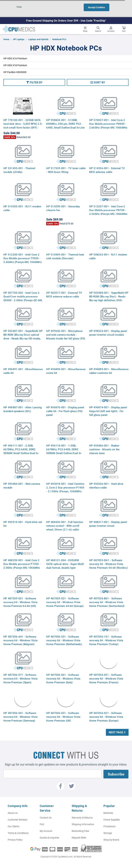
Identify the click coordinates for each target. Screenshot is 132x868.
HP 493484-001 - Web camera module (22, 486)
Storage (108, 833)
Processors (109, 826)
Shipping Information (83, 824)
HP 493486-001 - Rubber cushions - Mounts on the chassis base (104, 449)
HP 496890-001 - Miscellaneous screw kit (66, 371)
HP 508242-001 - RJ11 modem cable (108, 256)
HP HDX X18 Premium (15, 65)
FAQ (42, 824)
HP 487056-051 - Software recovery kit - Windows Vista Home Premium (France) (106, 678)
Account (111, 29)
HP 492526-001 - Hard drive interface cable (106, 486)
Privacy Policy (15, 840)
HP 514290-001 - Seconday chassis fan (63, 208)
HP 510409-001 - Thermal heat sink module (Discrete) (65, 256)
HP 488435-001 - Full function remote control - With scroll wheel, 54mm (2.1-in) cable (65, 526)
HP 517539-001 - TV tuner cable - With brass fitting (66, 170)
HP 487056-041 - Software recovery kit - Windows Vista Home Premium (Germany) (20, 717)
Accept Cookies (96, 7)
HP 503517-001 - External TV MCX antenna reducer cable (64, 295)
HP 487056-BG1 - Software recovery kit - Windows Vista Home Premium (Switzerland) (107, 602)
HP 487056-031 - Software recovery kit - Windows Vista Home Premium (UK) (63, 717)
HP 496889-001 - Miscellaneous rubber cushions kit (109, 371)
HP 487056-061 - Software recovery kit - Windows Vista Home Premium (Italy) (63, 678)
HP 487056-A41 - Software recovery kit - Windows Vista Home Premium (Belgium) (20, 640)
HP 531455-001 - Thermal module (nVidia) (19, 170)
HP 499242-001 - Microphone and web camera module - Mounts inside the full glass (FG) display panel (66, 337)
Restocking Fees (80, 831)
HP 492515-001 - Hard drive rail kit (23, 524)
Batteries (108, 813)
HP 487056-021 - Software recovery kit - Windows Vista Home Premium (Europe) (106, 717)
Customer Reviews (18, 820)
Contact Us (46, 818)
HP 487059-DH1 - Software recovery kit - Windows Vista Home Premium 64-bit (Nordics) (108, 564)
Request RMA (79, 838)
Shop (85, 29)
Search (98, 29)
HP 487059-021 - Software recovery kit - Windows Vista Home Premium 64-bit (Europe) (65, 602)
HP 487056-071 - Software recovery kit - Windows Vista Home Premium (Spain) (20, 678)
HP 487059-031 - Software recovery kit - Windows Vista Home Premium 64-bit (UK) (20, 602)
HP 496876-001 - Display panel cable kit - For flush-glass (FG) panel (65, 411)
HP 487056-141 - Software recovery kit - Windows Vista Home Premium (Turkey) (106, 640)
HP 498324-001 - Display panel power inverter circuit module (108, 333)
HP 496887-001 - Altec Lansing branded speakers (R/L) (23, 409)
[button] (34, 82)
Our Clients (14, 826)
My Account (46, 831)
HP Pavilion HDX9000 (15, 72)
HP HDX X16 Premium (15, 58)
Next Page (117, 732)
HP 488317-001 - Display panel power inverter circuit (108, 524)
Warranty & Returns (82, 818)
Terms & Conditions (18, 833)
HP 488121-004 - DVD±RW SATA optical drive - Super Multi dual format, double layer (65, 564)
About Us (13, 813)
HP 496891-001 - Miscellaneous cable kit (23, 371)
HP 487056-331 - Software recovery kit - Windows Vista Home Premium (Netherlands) (64, 640)
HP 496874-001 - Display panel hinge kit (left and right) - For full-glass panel (108, 411)
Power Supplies (112, 820)
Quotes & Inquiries (49, 838)
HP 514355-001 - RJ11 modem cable (22, 208)
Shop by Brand (111, 840)
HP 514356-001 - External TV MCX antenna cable (107, 170)
